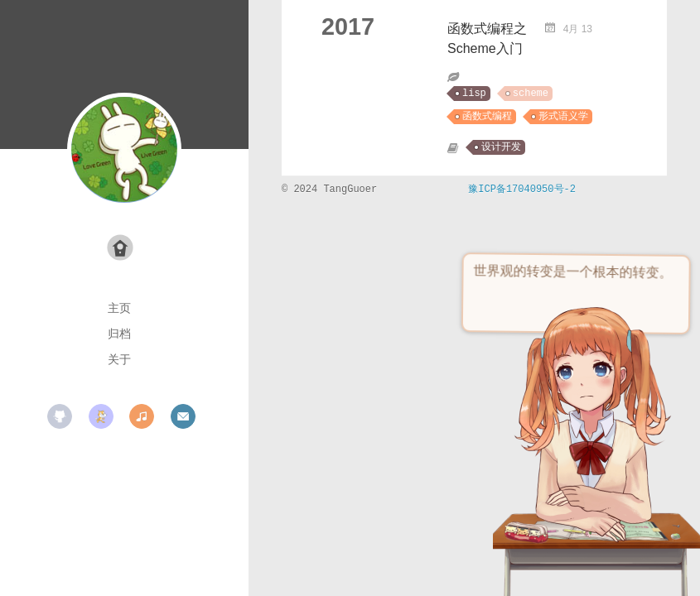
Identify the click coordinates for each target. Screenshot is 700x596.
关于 (119, 359)
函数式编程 (487, 117)
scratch (101, 416)
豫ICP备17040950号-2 (522, 190)
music (142, 416)
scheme (531, 94)
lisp (474, 94)
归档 (119, 334)
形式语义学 (563, 117)
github (60, 416)
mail (183, 416)
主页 (119, 308)
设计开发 (501, 147)
